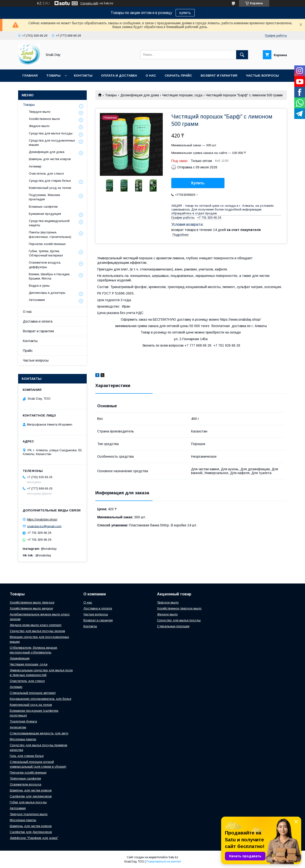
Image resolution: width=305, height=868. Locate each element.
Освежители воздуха (25, 784)
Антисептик (18, 727)
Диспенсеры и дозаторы (47, 293)
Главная (30, 76)
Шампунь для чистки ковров (50, 159)
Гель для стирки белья (27, 756)
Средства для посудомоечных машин (52, 143)
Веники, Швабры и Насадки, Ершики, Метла (49, 276)
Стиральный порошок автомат (33, 693)
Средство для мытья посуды (179, 620)
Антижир (35, 166)
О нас (151, 76)
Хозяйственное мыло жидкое (31, 608)
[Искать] (242, 55)
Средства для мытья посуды (51, 133)
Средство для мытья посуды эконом (37, 631)
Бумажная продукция (45, 214)
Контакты (83, 76)
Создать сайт (89, 3)
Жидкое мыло (39, 126)
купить (185, 13)
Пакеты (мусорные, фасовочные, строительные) (50, 234)
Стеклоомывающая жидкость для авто (39, 733)
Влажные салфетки (43, 207)
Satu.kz (173, 857)
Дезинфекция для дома (140, 95)
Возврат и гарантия (219, 76)
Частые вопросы (262, 76)
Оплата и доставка (119, 76)
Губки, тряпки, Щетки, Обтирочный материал (46, 253)
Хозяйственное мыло (44, 119)
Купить (198, 183)
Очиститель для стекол (46, 174)
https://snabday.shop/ (42, 519)
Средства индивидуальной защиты (49, 223)
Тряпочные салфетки (25, 778)
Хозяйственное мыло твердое (32, 602)
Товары (53, 76)
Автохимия (37, 300)
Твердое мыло (40, 112)
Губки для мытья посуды (28, 802)
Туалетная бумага (23, 721)
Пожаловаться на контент (164, 862)
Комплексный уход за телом (50, 188)
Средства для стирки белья (50, 181)
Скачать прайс (178, 76)
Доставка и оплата (38, 321)
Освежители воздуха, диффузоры (45, 265)
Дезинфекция (20, 658)
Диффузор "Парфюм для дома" (34, 838)
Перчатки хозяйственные (47, 244)
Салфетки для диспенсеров (31, 796)
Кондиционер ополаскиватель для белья (41, 699)
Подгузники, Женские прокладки (44, 197)
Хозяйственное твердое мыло (179, 608)
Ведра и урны (39, 286)
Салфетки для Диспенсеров (31, 832)
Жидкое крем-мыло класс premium (36, 625)
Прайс (28, 351)
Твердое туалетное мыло (29, 814)
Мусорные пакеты (23, 739)
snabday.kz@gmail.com (44, 526)
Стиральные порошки (173, 626)
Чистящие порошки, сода (182, 95)
